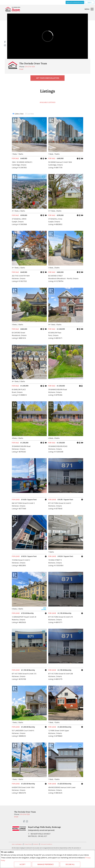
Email (21, 69)
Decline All (70, 864)
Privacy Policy (28, 844)
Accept (23, 864)
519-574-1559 (30, 67)
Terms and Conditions (46, 844)
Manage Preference (46, 864)
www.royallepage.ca (17, 844)
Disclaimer (36, 844)
